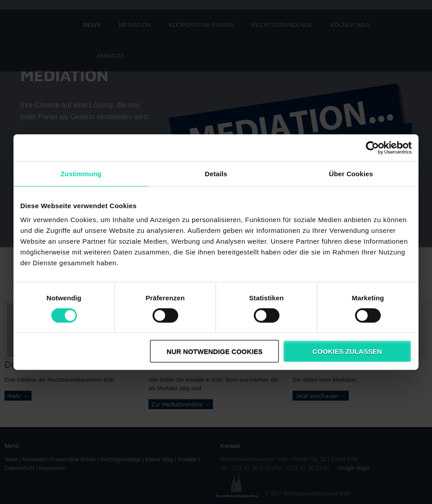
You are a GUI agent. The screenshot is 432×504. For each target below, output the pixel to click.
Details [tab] (216, 173)
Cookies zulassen (347, 351)
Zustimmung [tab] (81, 173)
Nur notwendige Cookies (214, 351)
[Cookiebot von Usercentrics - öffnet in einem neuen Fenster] (372, 147)
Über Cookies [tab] (351, 173)
